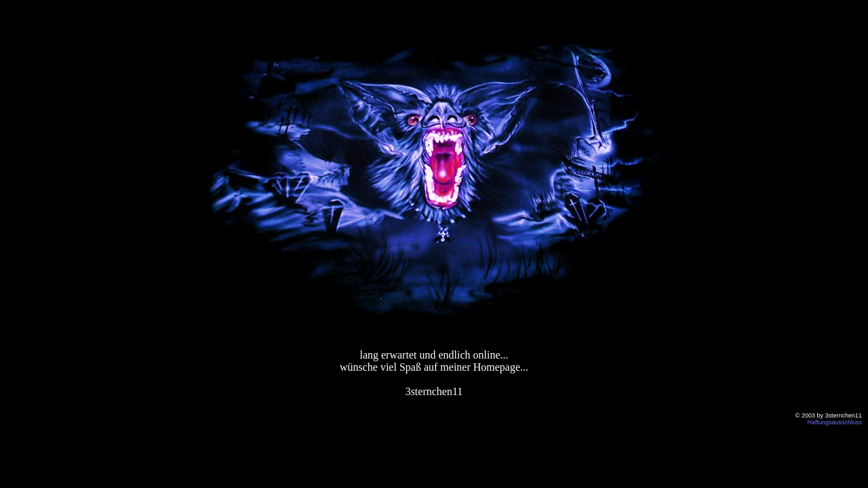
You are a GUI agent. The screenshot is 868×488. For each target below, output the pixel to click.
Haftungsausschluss (834, 422)
